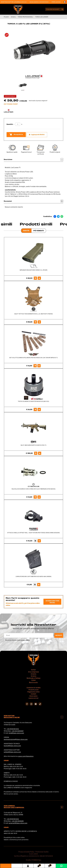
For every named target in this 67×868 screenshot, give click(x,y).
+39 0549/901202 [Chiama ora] (45, 2)
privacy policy (25, 640)
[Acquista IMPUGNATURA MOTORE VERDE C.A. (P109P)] (35, 278)
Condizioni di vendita (34, 688)
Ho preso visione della (18, 640)
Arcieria (34, 676)
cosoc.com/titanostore (26, 756)
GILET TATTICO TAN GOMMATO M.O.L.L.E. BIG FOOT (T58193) (34, 314)
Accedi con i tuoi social (52, 602)
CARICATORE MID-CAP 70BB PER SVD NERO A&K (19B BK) (34, 576)
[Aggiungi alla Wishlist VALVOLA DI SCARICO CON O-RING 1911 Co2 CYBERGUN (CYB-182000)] (39, 497)
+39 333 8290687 (18, 731)
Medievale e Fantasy (34, 678)
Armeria (13, 17)
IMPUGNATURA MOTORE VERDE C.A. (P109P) (34, 270)
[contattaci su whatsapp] (61, 866)
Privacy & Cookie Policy (26, 852)
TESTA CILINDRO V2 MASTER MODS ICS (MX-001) (33, 401)
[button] (65, 2)
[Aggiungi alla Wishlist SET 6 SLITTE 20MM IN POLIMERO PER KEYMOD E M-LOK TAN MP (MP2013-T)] (39, 366)
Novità (26, 231)
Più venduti (39, 231)
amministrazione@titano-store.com (16, 739)
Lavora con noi (33, 698)
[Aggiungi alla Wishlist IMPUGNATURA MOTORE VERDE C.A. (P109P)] (39, 278)
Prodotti (6, 17)
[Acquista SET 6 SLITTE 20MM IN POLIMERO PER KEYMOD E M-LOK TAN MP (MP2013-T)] (35, 366)
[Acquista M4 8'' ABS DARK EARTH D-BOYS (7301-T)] (36, 453)
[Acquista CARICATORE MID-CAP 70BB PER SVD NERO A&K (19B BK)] (35, 585)
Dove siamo (33, 696)
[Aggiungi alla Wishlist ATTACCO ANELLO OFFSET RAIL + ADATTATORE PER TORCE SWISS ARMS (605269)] (39, 541)
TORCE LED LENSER (42, 17)
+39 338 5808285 (18, 821)
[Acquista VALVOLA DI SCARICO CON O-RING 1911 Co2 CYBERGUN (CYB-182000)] (35, 497)
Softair (34, 670)
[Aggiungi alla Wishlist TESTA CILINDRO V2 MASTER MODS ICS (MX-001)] (39, 409)
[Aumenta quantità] (22, 124)
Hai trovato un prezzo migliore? (38, 101)
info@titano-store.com (16, 733)
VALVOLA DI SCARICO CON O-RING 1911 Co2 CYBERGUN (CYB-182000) (33, 489)
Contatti (33, 694)
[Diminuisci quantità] (14, 124)
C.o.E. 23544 (34, 854)
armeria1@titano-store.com (18, 823)
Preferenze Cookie (42, 852)
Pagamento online (33, 692)
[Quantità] (18, 124)
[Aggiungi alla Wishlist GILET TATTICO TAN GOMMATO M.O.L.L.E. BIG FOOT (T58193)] (39, 322)
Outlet (34, 680)
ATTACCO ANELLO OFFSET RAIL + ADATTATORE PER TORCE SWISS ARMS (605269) (33, 533)
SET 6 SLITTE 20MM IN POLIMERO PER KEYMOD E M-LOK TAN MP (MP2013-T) (33, 358)
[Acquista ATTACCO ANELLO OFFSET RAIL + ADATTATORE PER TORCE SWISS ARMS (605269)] (35, 541)
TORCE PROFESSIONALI (25, 17)
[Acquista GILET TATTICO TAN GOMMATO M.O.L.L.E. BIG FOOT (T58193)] (35, 322)
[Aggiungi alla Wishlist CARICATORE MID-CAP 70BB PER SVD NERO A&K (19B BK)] (39, 585)
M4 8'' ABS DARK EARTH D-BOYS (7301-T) (34, 445)
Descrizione (33, 159)
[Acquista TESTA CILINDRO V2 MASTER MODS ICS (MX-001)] (35, 409)
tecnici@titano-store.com (12, 746)
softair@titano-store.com (22, 2)
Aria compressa (33, 672)
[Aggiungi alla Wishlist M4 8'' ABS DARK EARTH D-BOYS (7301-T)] (40, 453)
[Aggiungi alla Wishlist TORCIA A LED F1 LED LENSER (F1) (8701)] (37, 135)
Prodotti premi (34, 690)
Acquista (16, 135)
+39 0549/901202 (13, 729)
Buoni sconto (33, 682)
